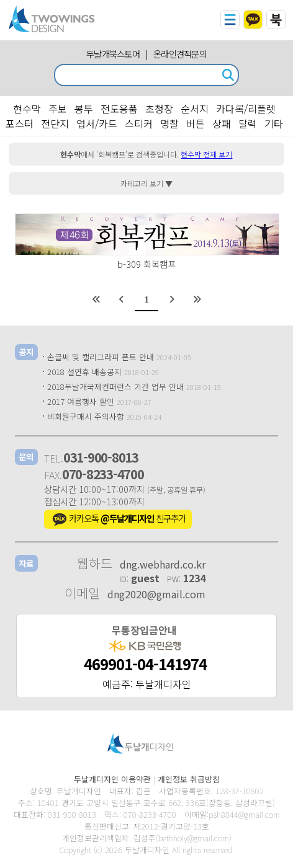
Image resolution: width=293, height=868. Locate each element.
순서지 (195, 108)
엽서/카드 (97, 123)
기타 (274, 123)
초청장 (159, 108)
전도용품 (119, 108)
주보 (58, 108)
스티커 (139, 123)
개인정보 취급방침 (189, 779)
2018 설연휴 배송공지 (84, 372)
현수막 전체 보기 (206, 154)
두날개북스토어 (113, 54)
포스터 (20, 123)
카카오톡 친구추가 (118, 520)
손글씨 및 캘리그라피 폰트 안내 (101, 357)
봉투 (84, 108)
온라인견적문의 (180, 54)
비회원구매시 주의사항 (86, 416)
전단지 (55, 123)
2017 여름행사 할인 (81, 401)
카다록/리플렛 (246, 108)
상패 (222, 123)
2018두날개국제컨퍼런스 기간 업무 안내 (115, 387)
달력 (248, 123)
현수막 (27, 108)
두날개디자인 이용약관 (112, 779)
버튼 (196, 123)
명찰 (169, 123)
